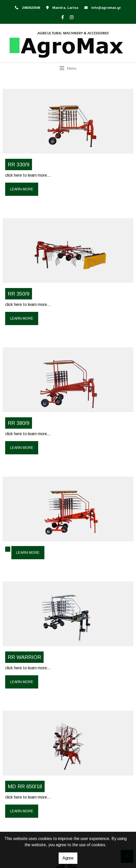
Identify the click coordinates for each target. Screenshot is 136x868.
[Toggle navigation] (68, 68)
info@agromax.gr (106, 8)
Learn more (22, 189)
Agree (68, 858)
